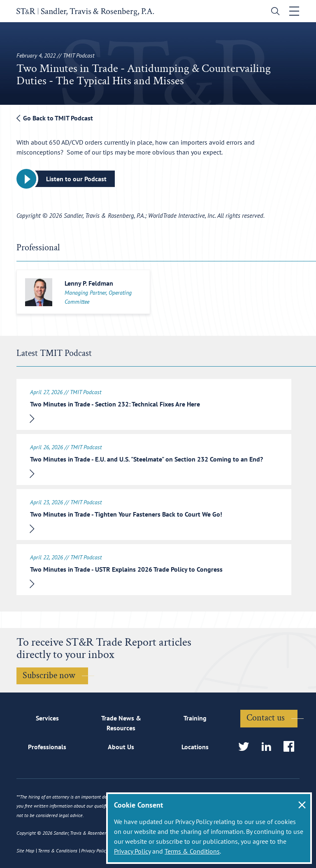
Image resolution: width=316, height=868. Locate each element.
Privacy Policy (132, 851)
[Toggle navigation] (294, 11)
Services (47, 718)
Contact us (266, 718)
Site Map (25, 851)
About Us (121, 747)
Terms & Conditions (192, 851)
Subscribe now (49, 675)
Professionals (47, 747)
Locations (195, 747)
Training (195, 718)
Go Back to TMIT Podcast (55, 118)
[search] (273, 12)
